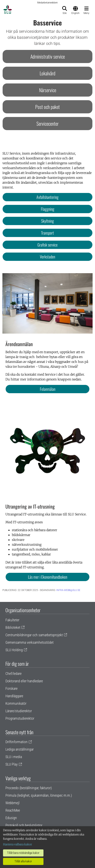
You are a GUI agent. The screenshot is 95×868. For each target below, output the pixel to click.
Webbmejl (12, 803)
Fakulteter (12, 620)
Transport (47, 233)
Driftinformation (17, 742)
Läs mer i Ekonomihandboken (48, 577)
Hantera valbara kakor (18, 844)
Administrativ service (48, 56)
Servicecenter (47, 123)
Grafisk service (47, 245)
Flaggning (48, 209)
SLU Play (12, 764)
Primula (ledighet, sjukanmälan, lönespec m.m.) (39, 795)
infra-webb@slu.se (68, 590)
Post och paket (47, 107)
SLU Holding (14, 650)
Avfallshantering (47, 197)
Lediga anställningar (20, 749)
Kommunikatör (16, 703)
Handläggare (14, 696)
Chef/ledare (13, 674)
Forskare (11, 688)
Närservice (48, 90)
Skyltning (47, 221)
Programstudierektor (20, 718)
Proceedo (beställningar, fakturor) (29, 788)
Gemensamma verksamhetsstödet (29, 642)
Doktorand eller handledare (24, 681)
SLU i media (14, 757)
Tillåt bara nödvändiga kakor (23, 853)
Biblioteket (13, 627)
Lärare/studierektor (19, 711)
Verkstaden (47, 257)
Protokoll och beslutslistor (24, 825)
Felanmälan (48, 389)
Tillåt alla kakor (23, 861)
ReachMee (13, 810)
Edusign (11, 818)
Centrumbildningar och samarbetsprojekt (34, 635)
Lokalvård (47, 73)
